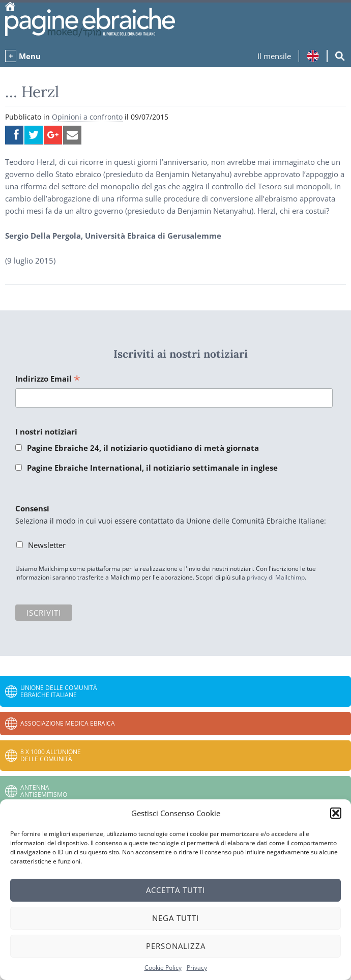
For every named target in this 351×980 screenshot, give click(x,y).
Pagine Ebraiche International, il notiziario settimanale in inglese (152, 468)
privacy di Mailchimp (276, 577)
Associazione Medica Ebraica (68, 723)
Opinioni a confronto (87, 117)
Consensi (32, 508)
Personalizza (176, 946)
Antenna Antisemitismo (44, 791)
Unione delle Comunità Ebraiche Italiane (59, 691)
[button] (336, 813)
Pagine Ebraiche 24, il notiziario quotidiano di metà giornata (143, 448)
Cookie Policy (163, 968)
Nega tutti (175, 918)
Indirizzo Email (48, 379)
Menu (30, 56)
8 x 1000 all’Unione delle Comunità (51, 755)
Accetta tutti (175, 890)
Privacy (197, 968)
